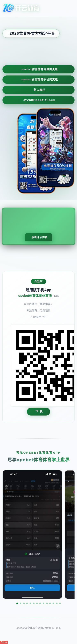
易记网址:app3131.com (39, 100)
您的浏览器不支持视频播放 (38, 226)
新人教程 (39, 90)
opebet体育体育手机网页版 (39, 79)
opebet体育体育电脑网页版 (39, 69)
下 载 (39, 411)
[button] (17, 603)
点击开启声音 (39, 237)
